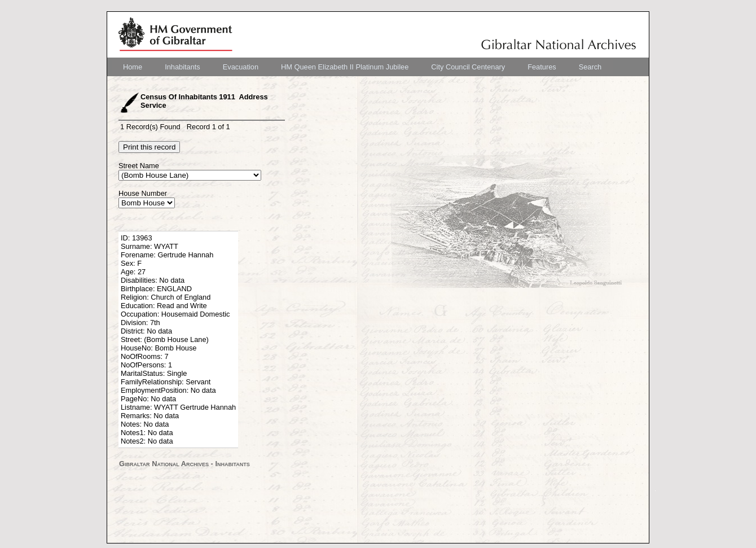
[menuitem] (133, 67)
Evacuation (241, 67)
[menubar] (362, 67)
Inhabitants (183, 67)
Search (590, 67)
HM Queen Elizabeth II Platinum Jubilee (345, 67)
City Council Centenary (468, 67)
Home (133, 67)
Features (542, 67)
